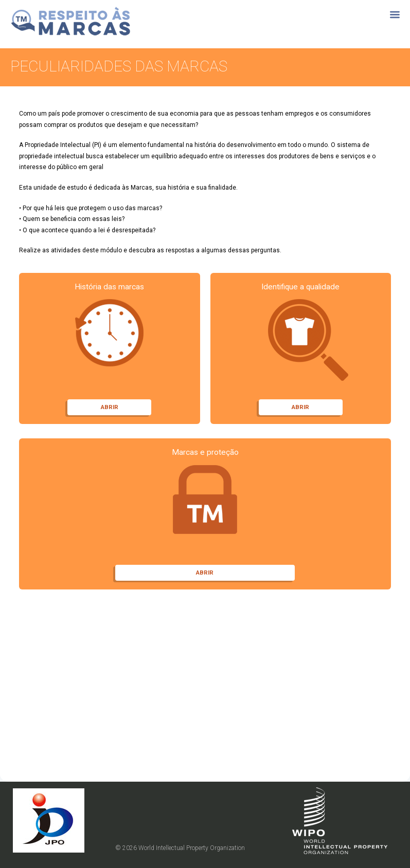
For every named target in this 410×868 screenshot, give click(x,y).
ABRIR (110, 407)
